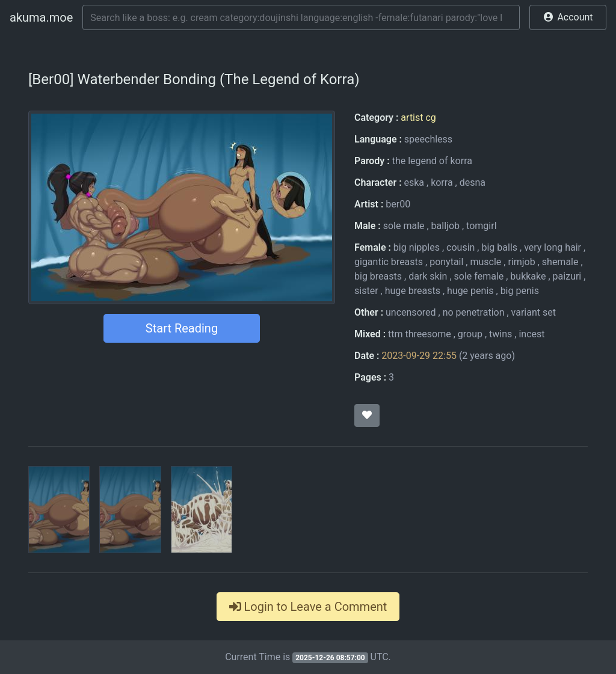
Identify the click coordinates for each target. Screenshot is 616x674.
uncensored (411, 312)
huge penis (470, 291)
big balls (499, 247)
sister (366, 291)
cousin (460, 247)
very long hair (553, 247)
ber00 (398, 204)
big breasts (378, 276)
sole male (404, 226)
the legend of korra (432, 161)
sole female (479, 276)
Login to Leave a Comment (308, 607)
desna (473, 182)
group (470, 334)
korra (442, 182)
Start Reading (182, 328)
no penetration (474, 312)
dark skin (428, 276)
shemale (560, 262)
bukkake (528, 276)
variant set (534, 312)
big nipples (417, 247)
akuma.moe (41, 17)
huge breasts (413, 291)
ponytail (446, 262)
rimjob (521, 262)
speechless (428, 139)
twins (500, 334)
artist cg (418, 118)
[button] (568, 17)
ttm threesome (420, 334)
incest (531, 334)
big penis (520, 291)
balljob (445, 226)
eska (414, 182)
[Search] (301, 17)
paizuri (567, 276)
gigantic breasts (389, 262)
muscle (485, 262)
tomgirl (481, 226)
